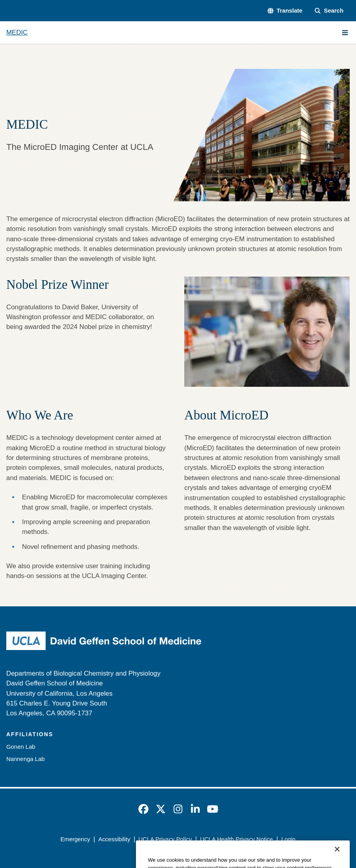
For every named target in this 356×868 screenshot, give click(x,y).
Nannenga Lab (26, 759)
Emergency (75, 839)
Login (288, 839)
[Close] (337, 858)
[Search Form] (329, 11)
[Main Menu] (345, 33)
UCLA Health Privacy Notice (236, 839)
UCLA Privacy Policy (165, 839)
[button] (285, 11)
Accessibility (114, 839)
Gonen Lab (21, 747)
